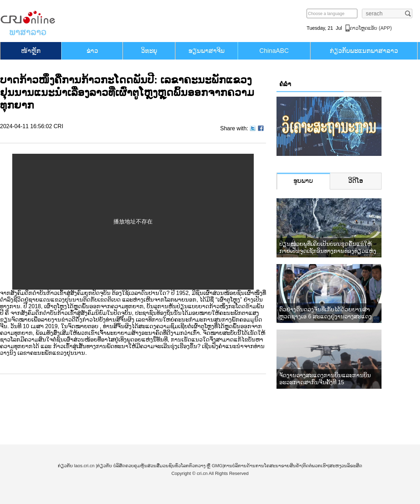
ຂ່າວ (92, 51)
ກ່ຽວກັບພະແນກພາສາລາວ (364, 51)
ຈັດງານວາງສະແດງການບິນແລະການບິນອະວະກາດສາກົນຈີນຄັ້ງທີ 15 (325, 379)
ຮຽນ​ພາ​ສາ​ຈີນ (206, 51)
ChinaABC (274, 51)
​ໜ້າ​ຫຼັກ (31, 51)
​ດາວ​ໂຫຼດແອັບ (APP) (371, 28)
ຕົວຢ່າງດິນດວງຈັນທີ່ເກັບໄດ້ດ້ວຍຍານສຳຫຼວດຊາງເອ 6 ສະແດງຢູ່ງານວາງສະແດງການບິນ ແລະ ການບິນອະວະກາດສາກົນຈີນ (328, 313)
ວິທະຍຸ (149, 51)
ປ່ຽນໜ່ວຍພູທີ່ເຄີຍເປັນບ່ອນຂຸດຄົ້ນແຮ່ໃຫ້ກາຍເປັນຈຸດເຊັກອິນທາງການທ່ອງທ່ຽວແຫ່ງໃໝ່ (328, 248)
